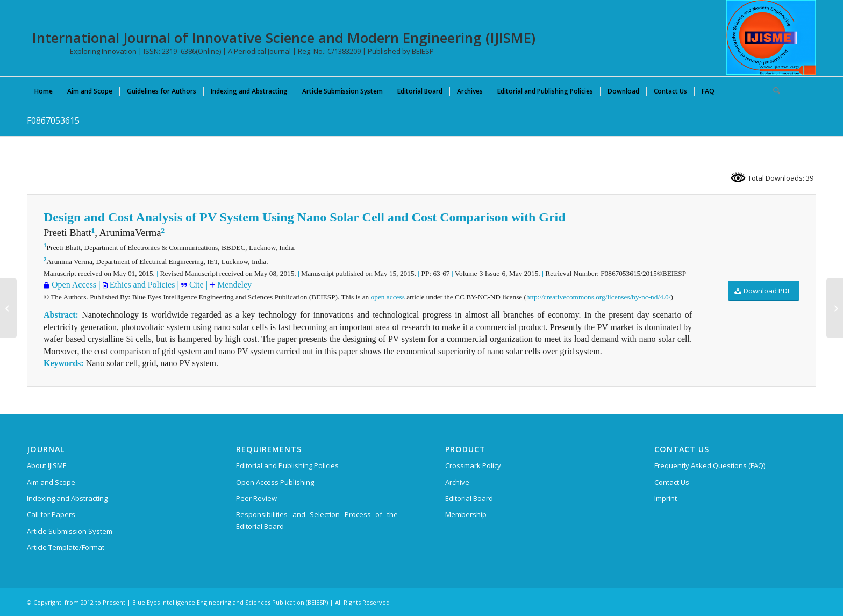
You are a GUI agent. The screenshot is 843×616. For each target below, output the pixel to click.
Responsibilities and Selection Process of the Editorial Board (317, 520)
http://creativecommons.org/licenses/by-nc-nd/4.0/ (598, 297)
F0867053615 (53, 120)
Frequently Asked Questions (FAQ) (710, 465)
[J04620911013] (8, 308)
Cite (195, 285)
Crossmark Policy (473, 465)
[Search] (773, 91)
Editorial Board (469, 498)
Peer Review (256, 498)
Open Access (73, 285)
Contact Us (672, 482)
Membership (466, 514)
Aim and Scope (51, 482)
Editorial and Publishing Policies (287, 465)
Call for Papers (51, 514)
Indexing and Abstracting (67, 498)
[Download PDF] (764, 291)
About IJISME (47, 465)
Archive (457, 482)
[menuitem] (44, 91)
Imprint (666, 498)
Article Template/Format (66, 547)
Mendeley (233, 285)
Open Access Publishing (275, 482)
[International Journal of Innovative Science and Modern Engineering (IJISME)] (771, 38)
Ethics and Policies (141, 285)
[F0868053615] (835, 308)
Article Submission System (70, 531)
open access (388, 297)
